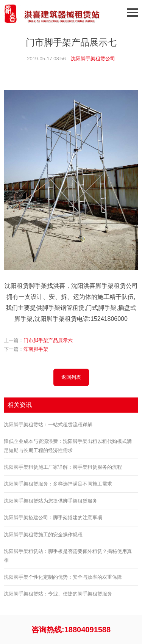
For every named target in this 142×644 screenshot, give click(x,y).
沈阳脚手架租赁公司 (93, 59)
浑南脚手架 (36, 349)
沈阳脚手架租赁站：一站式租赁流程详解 (48, 425)
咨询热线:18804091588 (71, 630)
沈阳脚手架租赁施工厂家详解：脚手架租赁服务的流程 (63, 467)
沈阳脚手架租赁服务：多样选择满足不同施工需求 (58, 484)
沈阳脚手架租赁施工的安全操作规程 (43, 535)
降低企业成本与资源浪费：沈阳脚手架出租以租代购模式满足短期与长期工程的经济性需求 (68, 446)
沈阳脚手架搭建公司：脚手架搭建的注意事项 (53, 518)
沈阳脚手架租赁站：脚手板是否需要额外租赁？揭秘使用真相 (68, 556)
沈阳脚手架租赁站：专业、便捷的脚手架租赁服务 (58, 594)
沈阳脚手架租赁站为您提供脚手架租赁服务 (51, 501)
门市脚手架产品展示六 (48, 340)
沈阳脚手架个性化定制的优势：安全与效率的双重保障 (63, 577)
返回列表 (71, 377)
